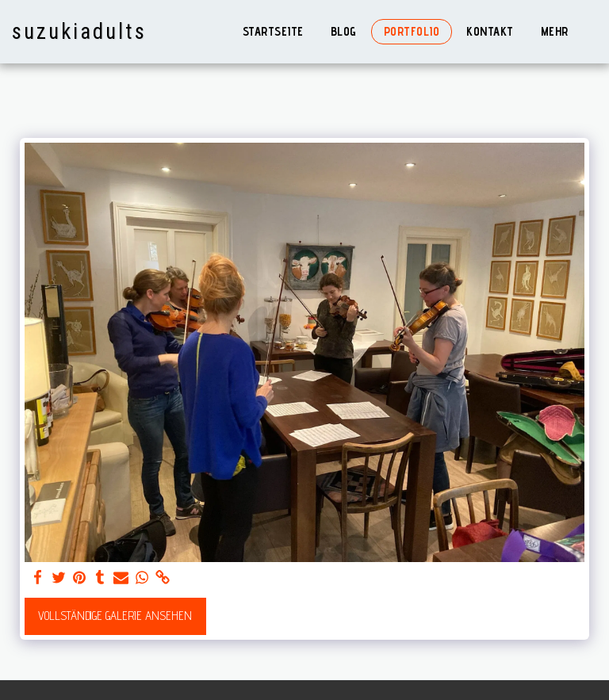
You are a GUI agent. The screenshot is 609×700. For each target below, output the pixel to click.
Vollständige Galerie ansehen (115, 616)
